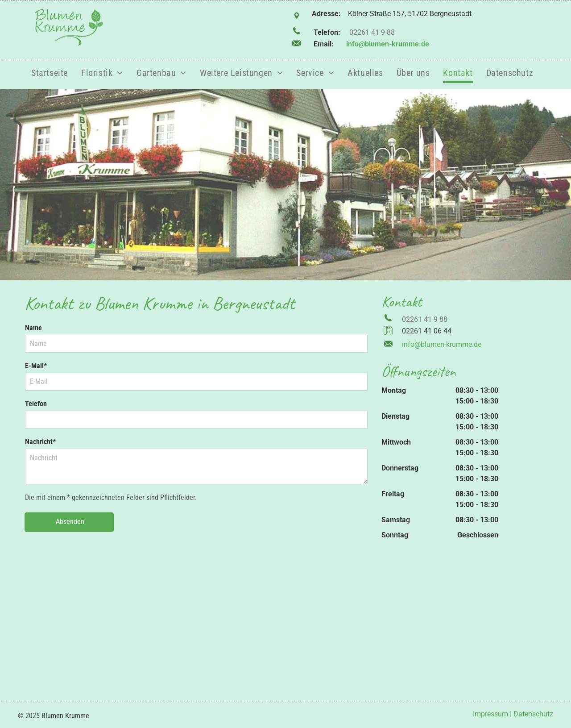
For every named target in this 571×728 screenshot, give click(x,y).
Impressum (490, 714)
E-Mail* (36, 366)
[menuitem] (50, 73)
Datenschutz (533, 714)
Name (33, 328)
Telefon (36, 404)
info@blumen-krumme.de (388, 44)
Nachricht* (40, 442)
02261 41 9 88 (372, 32)
